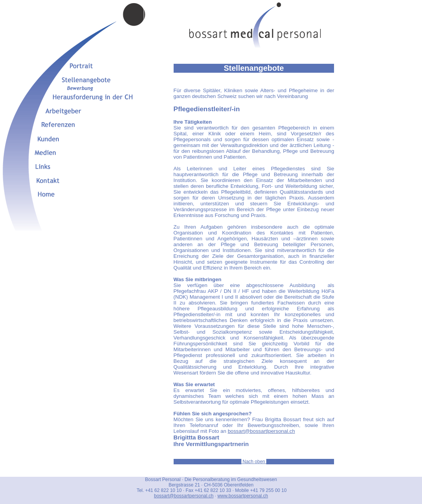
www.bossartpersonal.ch (243, 496)
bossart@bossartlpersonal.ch (261, 431)
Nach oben (254, 462)
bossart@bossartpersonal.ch (184, 496)
